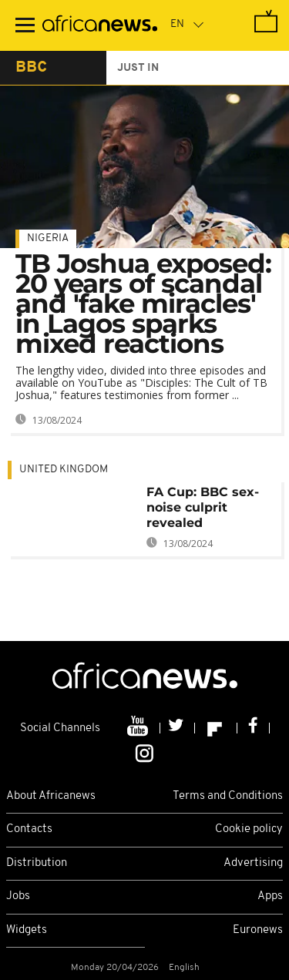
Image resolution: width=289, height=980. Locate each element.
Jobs (18, 896)
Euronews (258, 930)
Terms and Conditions (228, 796)
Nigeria (48, 238)
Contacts (29, 829)
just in (138, 68)
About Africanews (51, 796)
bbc (31, 68)
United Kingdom (64, 470)
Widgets (27, 930)
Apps (270, 896)
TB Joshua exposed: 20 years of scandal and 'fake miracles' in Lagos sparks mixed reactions (143, 304)
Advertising (253, 863)
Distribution (37, 863)
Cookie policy (249, 829)
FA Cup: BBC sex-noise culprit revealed (203, 507)
